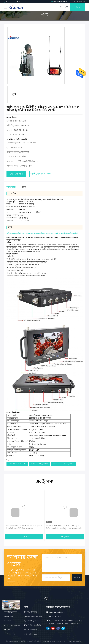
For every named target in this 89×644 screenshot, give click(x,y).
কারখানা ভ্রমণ (8, 616)
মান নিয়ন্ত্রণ (7, 621)
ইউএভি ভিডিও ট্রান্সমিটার (33, 625)
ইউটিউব (53, 628)
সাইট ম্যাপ (7, 630)
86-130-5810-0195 (78, 2)
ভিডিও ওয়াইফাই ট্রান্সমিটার (40, 464)
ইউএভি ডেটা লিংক (30, 630)
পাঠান (77, 578)
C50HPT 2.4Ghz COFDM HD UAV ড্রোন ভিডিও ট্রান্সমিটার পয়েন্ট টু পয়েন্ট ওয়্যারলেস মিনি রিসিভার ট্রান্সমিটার (65, 527)
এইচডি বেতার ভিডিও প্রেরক (17, 464)
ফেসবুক (58, 628)
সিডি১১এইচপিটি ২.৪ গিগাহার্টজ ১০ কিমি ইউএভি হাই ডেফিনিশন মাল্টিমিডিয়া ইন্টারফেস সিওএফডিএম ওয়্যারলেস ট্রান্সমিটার (24, 527)
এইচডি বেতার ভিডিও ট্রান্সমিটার (63, 464)
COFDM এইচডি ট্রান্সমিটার (33, 616)
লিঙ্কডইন (48, 628)
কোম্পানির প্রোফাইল (10, 612)
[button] (15, 513)
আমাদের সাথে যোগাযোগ (12, 625)
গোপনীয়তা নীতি (9, 634)
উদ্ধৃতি (78, 7)
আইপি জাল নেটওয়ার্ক (31, 634)
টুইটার (63, 628)
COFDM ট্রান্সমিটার (31, 612)
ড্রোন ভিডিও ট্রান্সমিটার (32, 621)
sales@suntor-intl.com (59, 2)
